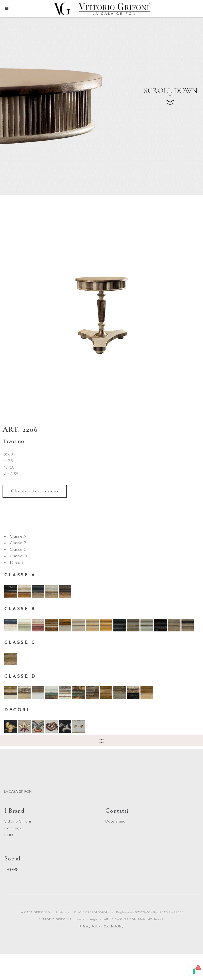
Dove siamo (115, 821)
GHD (9, 835)
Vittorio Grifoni (18, 821)
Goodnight (13, 828)
